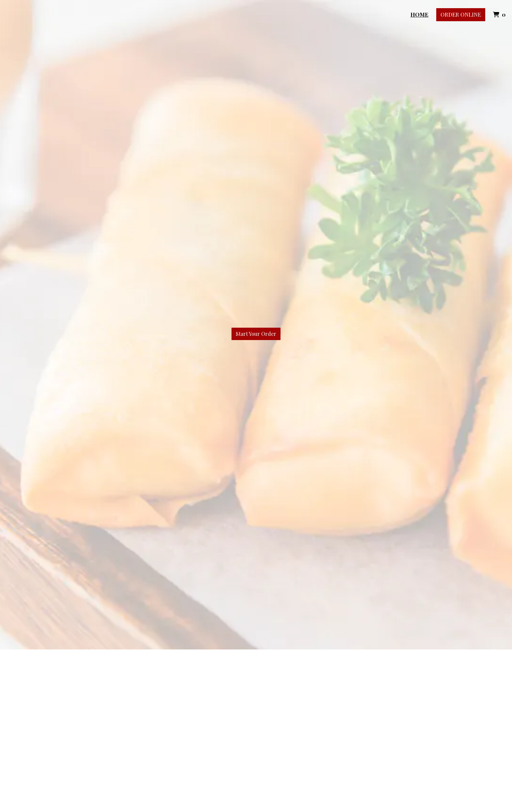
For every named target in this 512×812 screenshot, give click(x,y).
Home (419, 14)
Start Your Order (256, 334)
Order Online (461, 14)
